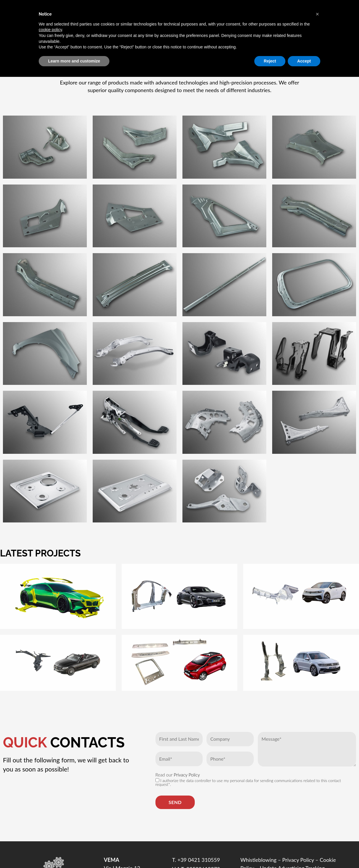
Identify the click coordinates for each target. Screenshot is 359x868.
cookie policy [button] (50, 30)
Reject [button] (270, 61)
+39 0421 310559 (199, 860)
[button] (317, 14)
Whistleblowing (258, 860)
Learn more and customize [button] (74, 61)
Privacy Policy (187, 775)
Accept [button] (304, 61)
